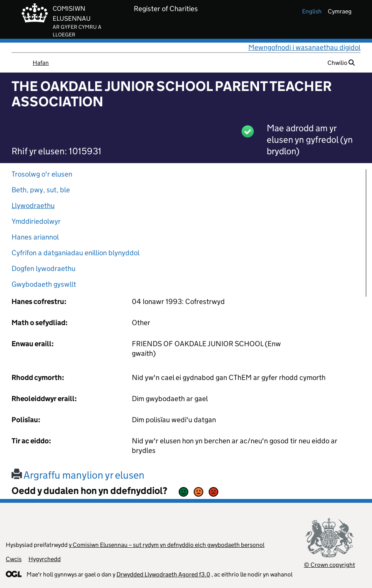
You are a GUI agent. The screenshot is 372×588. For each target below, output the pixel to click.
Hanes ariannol (35, 237)
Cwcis (14, 559)
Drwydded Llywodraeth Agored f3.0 (163, 574)
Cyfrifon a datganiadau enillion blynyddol (76, 253)
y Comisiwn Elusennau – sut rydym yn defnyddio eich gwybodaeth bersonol (167, 545)
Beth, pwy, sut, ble (41, 190)
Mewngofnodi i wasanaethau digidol (304, 47)
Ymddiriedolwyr (36, 221)
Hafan (41, 63)
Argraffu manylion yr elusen (78, 475)
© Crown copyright (330, 565)
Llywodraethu (33, 206)
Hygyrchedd (45, 559)
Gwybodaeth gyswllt (44, 284)
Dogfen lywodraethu (43, 268)
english (312, 11)
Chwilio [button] (341, 63)
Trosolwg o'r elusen (42, 174)
